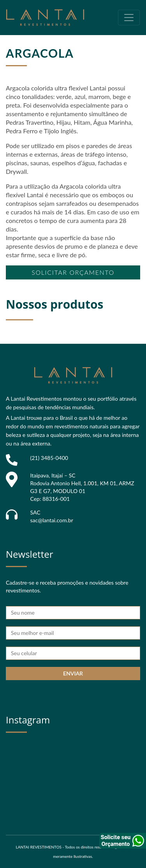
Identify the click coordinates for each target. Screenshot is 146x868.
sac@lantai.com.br (52, 520)
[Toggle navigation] (129, 18)
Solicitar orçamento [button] (73, 272)
